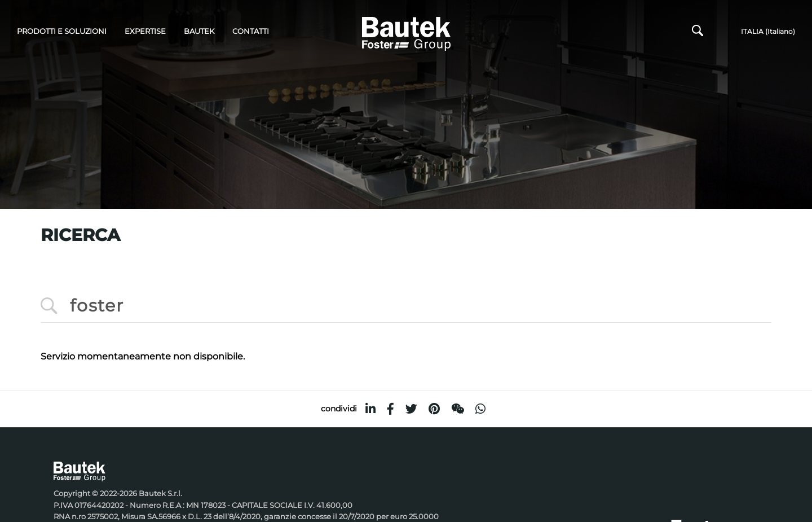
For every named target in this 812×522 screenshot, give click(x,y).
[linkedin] (370, 409)
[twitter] (411, 409)
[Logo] (406, 32)
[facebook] (390, 409)
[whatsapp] (480, 409)
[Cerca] (698, 33)
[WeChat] (458, 409)
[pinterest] (434, 409)
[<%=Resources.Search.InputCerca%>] (406, 306)
